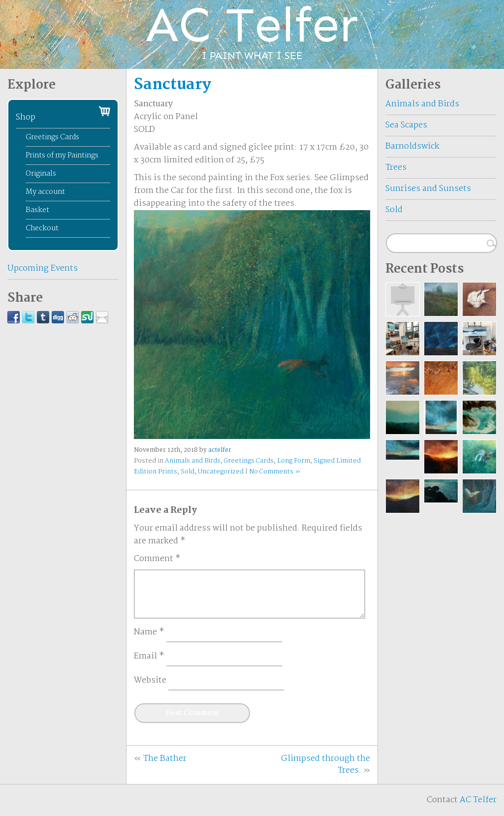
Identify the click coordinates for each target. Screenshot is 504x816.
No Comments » (275, 472)
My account (45, 192)
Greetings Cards (249, 461)
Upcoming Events (43, 268)
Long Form (294, 461)
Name (149, 632)
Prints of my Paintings (62, 156)
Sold (188, 472)
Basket (37, 210)
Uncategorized (221, 472)
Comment (157, 559)
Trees (396, 168)
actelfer (220, 450)
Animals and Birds (193, 461)
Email (149, 657)
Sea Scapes (406, 125)
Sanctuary (173, 85)
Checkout (42, 228)
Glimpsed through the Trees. (326, 765)
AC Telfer (478, 800)
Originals (41, 174)
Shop (26, 117)
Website (150, 681)
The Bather (165, 759)
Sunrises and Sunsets (428, 189)
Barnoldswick (412, 146)
